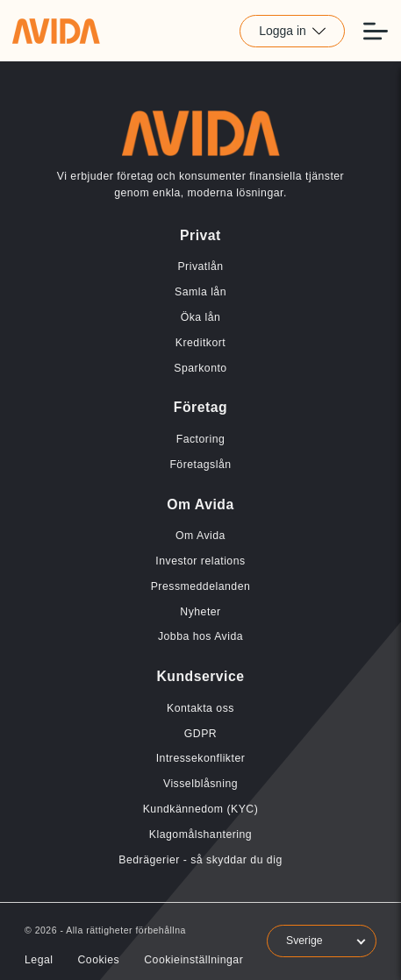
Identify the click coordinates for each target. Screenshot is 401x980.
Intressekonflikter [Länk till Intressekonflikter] (201, 758)
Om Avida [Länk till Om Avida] (200, 536)
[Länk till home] (56, 31)
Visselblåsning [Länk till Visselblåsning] (200, 784)
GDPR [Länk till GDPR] (200, 734)
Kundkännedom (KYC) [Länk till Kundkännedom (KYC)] (201, 809)
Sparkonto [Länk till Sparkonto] (200, 368)
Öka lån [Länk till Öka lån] (201, 317)
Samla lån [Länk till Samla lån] (200, 292)
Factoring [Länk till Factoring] (201, 439)
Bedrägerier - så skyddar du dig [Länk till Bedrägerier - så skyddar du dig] (200, 860)
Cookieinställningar (193, 960)
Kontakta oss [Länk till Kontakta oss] (200, 708)
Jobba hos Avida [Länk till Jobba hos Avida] (200, 636)
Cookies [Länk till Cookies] (98, 960)
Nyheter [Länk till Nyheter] (200, 612)
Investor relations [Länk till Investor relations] (200, 561)
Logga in (292, 31)
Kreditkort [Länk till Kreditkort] (200, 343)
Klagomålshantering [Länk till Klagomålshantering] (200, 834)
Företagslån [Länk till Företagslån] (200, 465)
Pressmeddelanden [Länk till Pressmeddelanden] (201, 586)
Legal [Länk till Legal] (39, 960)
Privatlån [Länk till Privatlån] (200, 266)
